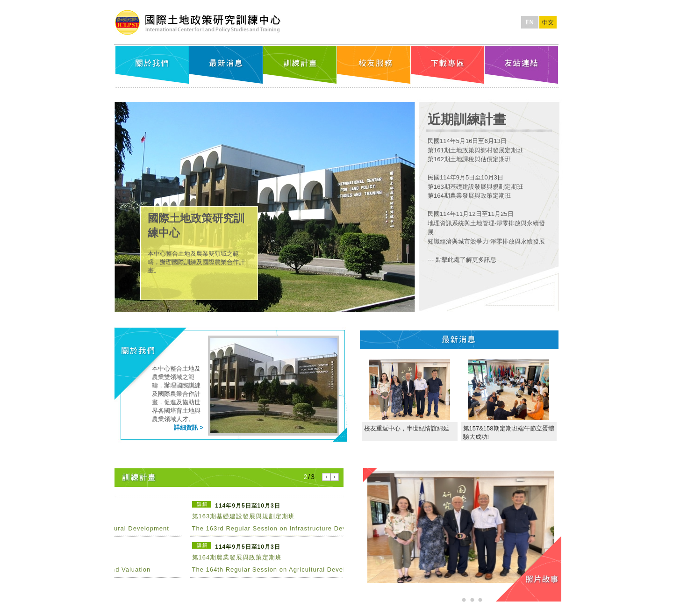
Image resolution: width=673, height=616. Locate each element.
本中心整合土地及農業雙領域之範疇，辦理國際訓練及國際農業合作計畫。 (196, 262)
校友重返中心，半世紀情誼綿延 (407, 428)
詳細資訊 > (189, 427)
